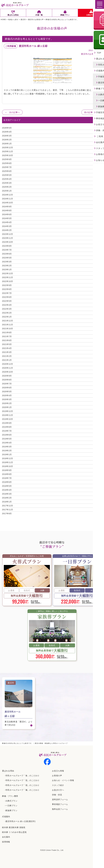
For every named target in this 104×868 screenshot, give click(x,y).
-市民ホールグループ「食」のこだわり (22, 776)
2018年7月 (7, 478)
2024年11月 (8, 199)
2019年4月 (7, 443)
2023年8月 (7, 246)
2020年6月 (7, 388)
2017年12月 (8, 506)
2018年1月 (7, 502)
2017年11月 (8, 510)
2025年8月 (7, 163)
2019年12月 (8, 411)
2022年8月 (7, 289)
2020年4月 (7, 395)
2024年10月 (8, 203)
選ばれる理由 (8, 771)
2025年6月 (7, 171)
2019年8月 (7, 427)
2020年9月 (7, 376)
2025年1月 (7, 191)
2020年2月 (7, 403)
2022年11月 (8, 277)
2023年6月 (7, 254)
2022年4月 (7, 305)
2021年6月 (7, 340)
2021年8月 (7, 332)
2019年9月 (7, 423)
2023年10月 (8, 242)
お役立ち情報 (58, 771)
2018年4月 (7, 490)
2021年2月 (7, 356)
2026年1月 (7, 144)
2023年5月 (7, 258)
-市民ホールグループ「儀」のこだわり (22, 790)
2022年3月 (7, 309)
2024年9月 (7, 207)
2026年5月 (7, 128)
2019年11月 (8, 415)
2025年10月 (8, 155)
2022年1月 (7, 317)
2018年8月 (7, 474)
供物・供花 (57, 795)
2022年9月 (7, 285)
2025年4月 (7, 179)
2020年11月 (8, 368)
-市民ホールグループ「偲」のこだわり (22, 785)
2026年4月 (7, 132)
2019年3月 (7, 447)
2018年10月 (8, 466)
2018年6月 (7, 482)
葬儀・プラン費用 (10, 796)
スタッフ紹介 (58, 785)
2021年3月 (7, 352)
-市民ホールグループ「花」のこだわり (22, 780)
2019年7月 (7, 431)
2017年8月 (7, 514)
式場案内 (6, 817)
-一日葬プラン (11, 806)
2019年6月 (7, 435)
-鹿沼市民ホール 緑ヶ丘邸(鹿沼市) (20, 821)
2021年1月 (7, 360)
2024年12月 (8, 195)
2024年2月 (7, 230)
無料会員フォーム (60, 809)
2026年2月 (7, 140)
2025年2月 (7, 187)
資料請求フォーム (60, 799)
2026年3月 (7, 136)
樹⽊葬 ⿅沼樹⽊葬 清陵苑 (14, 827)
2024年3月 (7, 226)
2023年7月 (7, 250)
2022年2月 (7, 313)
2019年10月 (8, 419)
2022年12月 (8, 273)
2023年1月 (7, 270)
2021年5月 (7, 344)
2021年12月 (8, 321)
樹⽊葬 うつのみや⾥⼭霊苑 (14, 832)
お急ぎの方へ (58, 790)
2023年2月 (7, 266)
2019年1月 (7, 454)
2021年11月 (8, 325)
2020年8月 (7, 380)
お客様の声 (57, 776)
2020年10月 (8, 372)
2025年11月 (8, 151)
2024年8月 (7, 210)
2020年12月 (8, 364)
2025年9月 (7, 159)
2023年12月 (8, 234)
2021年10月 (8, 329)
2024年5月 (7, 218)
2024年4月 (7, 222)
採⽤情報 (6, 842)
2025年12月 (8, 148)
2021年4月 (7, 348)
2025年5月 (7, 175)
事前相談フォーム (60, 804)
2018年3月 (7, 494)
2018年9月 (7, 470)
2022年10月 (8, 281)
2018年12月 (8, 458)
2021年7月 (7, 336)
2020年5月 (7, 392)
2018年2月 (7, 498)
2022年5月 (7, 301)
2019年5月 (7, 439)
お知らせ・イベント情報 (63, 780)
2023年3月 (7, 262)
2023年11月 (8, 238)
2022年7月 (7, 293)
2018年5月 (7, 486)
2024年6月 (7, 214)
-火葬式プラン (11, 801)
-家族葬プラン (11, 810)
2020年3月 (7, 399)
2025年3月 (7, 183)
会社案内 (6, 837)
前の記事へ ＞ (92, 112)
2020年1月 (7, 407)
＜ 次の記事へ (12, 112)
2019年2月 (7, 451)
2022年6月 (7, 297)
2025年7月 (7, 167)
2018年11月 (8, 462)
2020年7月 (7, 384)
